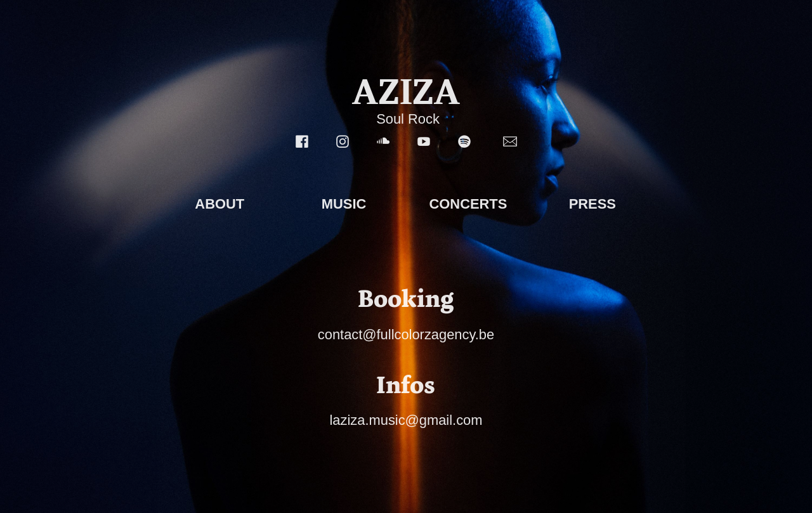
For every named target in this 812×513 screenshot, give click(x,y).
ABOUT (219, 204)
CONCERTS (468, 204)
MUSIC (344, 204)
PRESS (593, 204)
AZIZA (406, 92)
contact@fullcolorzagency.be (406, 334)
